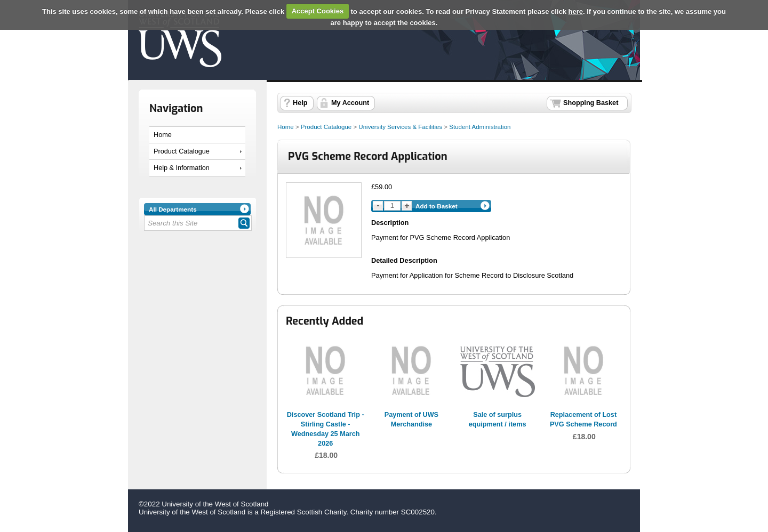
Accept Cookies (318, 11)
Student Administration (480, 127)
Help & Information (182, 168)
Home (163, 135)
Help (300, 103)
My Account (350, 103)
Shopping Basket (591, 103)
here (576, 11)
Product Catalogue (182, 151)
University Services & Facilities (400, 127)
